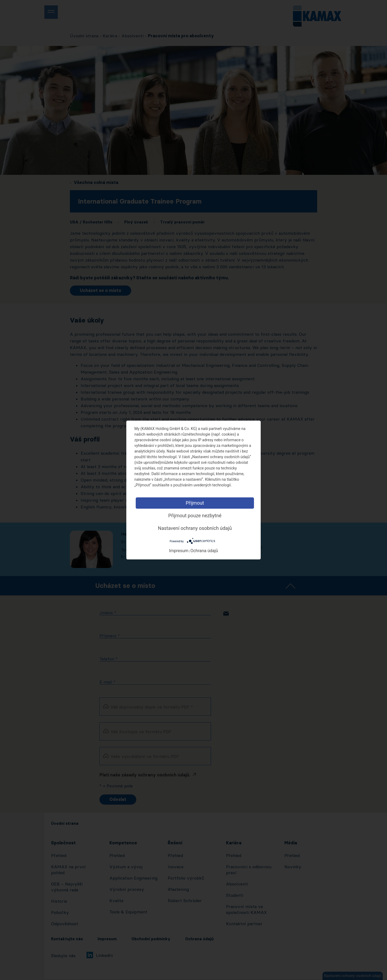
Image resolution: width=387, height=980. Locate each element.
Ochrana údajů (204, 551)
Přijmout (195, 503)
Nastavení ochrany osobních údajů (195, 528)
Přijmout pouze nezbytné (195, 516)
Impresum (179, 551)
